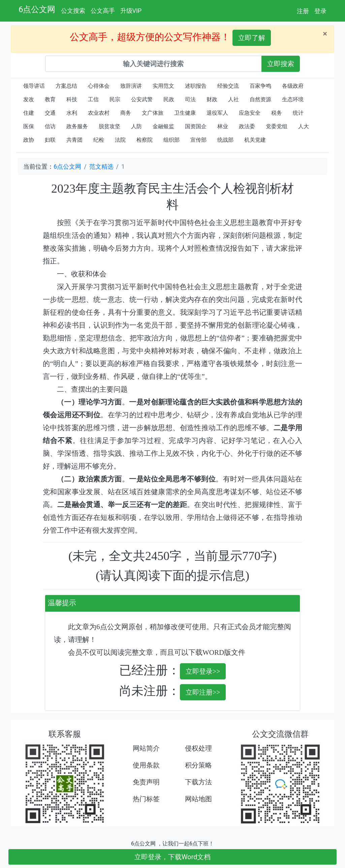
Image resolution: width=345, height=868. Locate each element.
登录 (320, 11)
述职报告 (196, 86)
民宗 (115, 99)
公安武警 (142, 99)
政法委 (247, 126)
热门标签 (146, 799)
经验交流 (228, 86)
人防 (136, 126)
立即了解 (252, 38)
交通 (50, 113)
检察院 (145, 140)
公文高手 (103, 11)
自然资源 (260, 99)
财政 (212, 99)
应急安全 (250, 113)
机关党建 (255, 140)
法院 (120, 140)
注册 (303, 11)
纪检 (99, 140)
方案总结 (66, 86)
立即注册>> (203, 692)
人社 (233, 99)
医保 (29, 126)
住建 (29, 113)
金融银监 (163, 126)
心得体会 (99, 86)
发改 (29, 99)
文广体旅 (153, 113)
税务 (277, 113)
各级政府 (293, 86)
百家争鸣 (260, 86)
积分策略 (198, 765)
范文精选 (101, 166)
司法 (190, 99)
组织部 (171, 140)
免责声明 (146, 782)
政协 (29, 140)
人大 (304, 126)
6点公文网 (37, 9)
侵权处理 (198, 748)
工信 (93, 99)
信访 (50, 126)
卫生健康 (185, 113)
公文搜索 (73, 11)
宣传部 (198, 140)
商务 (126, 113)
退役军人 (217, 113)
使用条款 (146, 765)
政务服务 (77, 126)
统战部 (225, 140)
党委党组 (277, 126)
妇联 (50, 140)
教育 (50, 99)
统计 (298, 113)
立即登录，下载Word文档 (173, 857)
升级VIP (131, 11)
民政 (169, 99)
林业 (223, 126)
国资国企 (196, 126)
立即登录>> (203, 671)
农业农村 (99, 113)
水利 (72, 113)
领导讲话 (34, 86)
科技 (72, 99)
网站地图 (198, 799)
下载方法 (198, 782)
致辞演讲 (131, 86)
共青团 (74, 140)
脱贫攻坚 (109, 126)
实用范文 (163, 86)
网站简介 (146, 748)
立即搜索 (281, 64)
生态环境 (293, 99)
